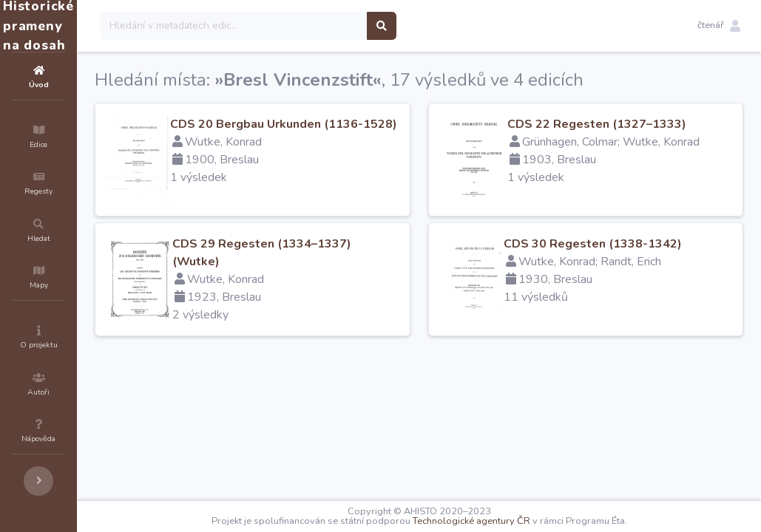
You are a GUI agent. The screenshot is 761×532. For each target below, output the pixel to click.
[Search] (323, 26)
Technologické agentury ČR (516, 521)
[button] (719, 26)
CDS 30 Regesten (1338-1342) (637, 244)
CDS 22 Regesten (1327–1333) (641, 124)
